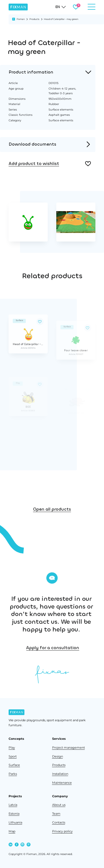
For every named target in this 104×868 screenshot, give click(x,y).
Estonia (14, 814)
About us (59, 805)
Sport (13, 756)
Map (12, 831)
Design (58, 756)
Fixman (21, 19)
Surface (14, 765)
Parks (13, 774)
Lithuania (15, 823)
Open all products (52, 521)
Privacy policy (62, 831)
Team (56, 814)
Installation (60, 774)
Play (12, 748)
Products (34, 19)
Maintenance (62, 783)
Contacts (59, 823)
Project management (69, 748)
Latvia (13, 805)
